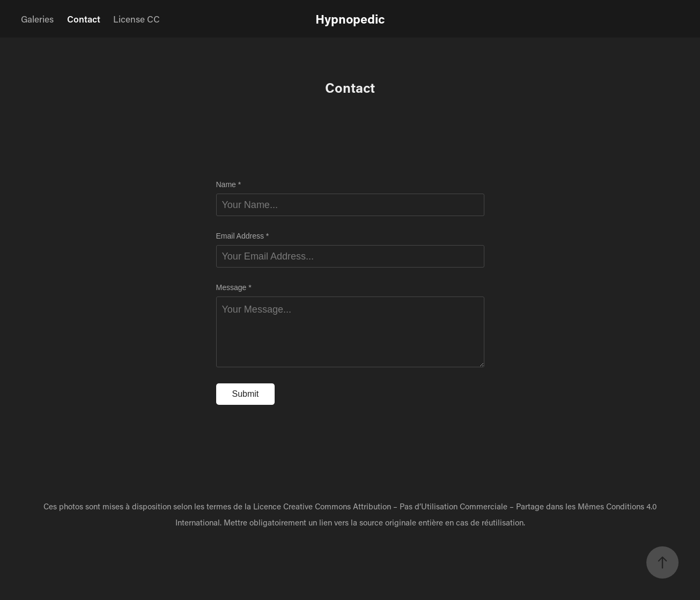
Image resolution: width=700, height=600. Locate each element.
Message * (234, 287)
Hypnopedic (350, 19)
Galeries (37, 19)
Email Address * (243, 236)
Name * (229, 184)
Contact (84, 19)
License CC (137, 19)
